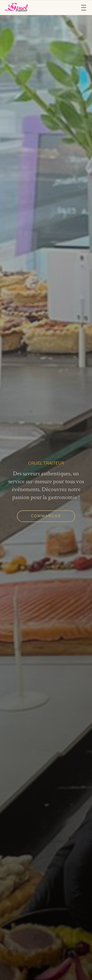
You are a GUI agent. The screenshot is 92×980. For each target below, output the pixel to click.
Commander (46, 516)
